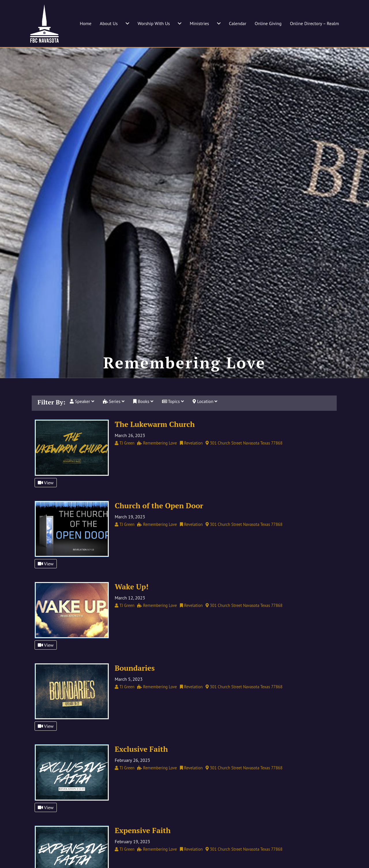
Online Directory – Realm (315, 23)
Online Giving (268, 23)
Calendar (238, 23)
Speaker (82, 418)
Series (115, 418)
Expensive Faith (143, 847)
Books (145, 418)
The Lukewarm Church (155, 440)
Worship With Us (154, 23)
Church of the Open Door (159, 522)
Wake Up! (132, 603)
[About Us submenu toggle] (127, 23)
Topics (175, 418)
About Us (109, 23)
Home (86, 23)
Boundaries (135, 684)
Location (208, 418)
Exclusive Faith (141, 765)
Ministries (199, 23)
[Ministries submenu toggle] (219, 23)
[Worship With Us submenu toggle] (180, 23)
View (46, 499)
